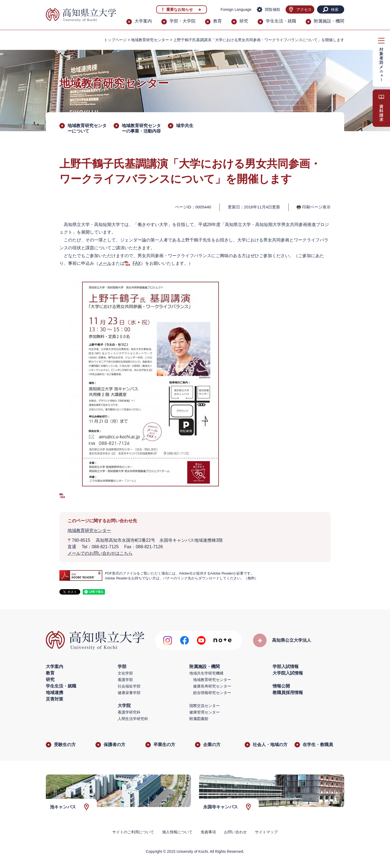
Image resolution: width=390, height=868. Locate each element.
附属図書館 (199, 719)
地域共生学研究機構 (206, 673)
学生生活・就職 (281, 21)
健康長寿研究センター (212, 686)
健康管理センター (204, 712)
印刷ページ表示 (316, 207)
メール (105, 263)
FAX (137, 263)
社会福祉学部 (129, 686)
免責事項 (208, 832)
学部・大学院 (183, 21)
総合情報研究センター (212, 693)
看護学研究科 (129, 712)
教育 (218, 21)
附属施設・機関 (329, 21)
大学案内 (143, 21)
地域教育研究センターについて (87, 128)
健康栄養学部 (129, 693)
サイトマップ (266, 832)
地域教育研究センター (150, 40)
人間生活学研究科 (133, 719)
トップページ (115, 40)
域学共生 (185, 126)
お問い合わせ (235, 832)
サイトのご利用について (133, 832)
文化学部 (125, 673)
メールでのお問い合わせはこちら (100, 553)
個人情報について (177, 832)
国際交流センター (204, 706)
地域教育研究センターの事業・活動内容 (141, 128)
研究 (244, 21)
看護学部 (125, 680)
